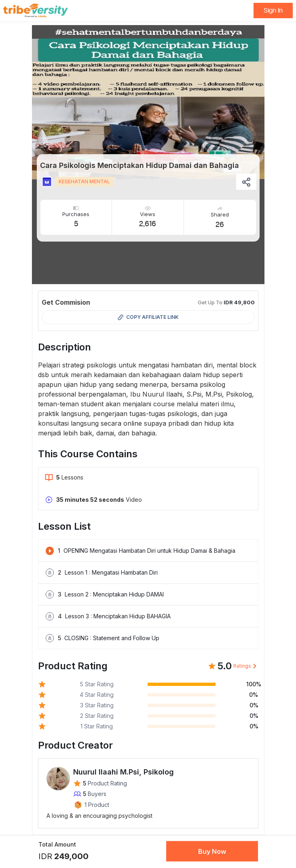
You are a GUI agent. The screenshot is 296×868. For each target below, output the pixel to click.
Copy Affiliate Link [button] (148, 317)
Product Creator (75, 745)
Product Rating (73, 666)
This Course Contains (88, 454)
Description (64, 347)
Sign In (273, 11)
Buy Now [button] (212, 851)
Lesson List (64, 526)
